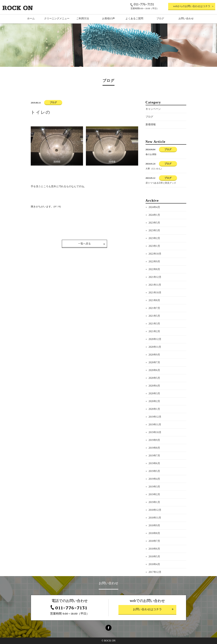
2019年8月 (154, 448)
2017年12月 (155, 572)
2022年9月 (154, 262)
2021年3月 (154, 324)
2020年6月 (154, 370)
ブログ (149, 117)
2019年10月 (155, 432)
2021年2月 (154, 331)
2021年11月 (155, 285)
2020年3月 (154, 393)
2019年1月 (154, 502)
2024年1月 (154, 215)
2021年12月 (155, 277)
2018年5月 (154, 557)
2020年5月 (154, 378)
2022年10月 (155, 254)
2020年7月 (154, 362)
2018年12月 (155, 510)
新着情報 (151, 124)
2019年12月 (155, 417)
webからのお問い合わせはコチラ (192, 6)
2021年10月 (155, 293)
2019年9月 (154, 440)
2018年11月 (155, 518)
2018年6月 (154, 549)
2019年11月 (155, 425)
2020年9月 (154, 355)
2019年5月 (154, 471)
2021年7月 (154, 308)
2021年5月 (154, 316)
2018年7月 (154, 541)
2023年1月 (154, 246)
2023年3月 (154, 230)
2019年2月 (154, 494)
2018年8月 (154, 533)
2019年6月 (154, 463)
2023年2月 (154, 238)
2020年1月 (154, 409)
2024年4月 (154, 207)
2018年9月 (154, 525)
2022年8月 (154, 269)
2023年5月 (154, 223)
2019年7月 (154, 456)
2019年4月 (154, 479)
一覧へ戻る (84, 244)
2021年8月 (154, 300)
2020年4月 (154, 386)
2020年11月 (155, 347)
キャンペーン (153, 109)
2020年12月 (155, 339)
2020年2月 (154, 401)
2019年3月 (154, 487)
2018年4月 (154, 564)
